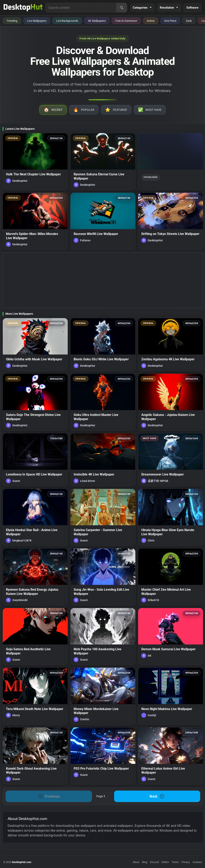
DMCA (165, 862)
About (136, 862)
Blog (145, 862)
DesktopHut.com (22, 862)
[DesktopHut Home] (23, 8)
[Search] (122, 8)
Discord (154, 862)
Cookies (197, 862)
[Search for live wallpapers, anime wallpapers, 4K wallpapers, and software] (81, 8)
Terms (175, 862)
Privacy (186, 862)
